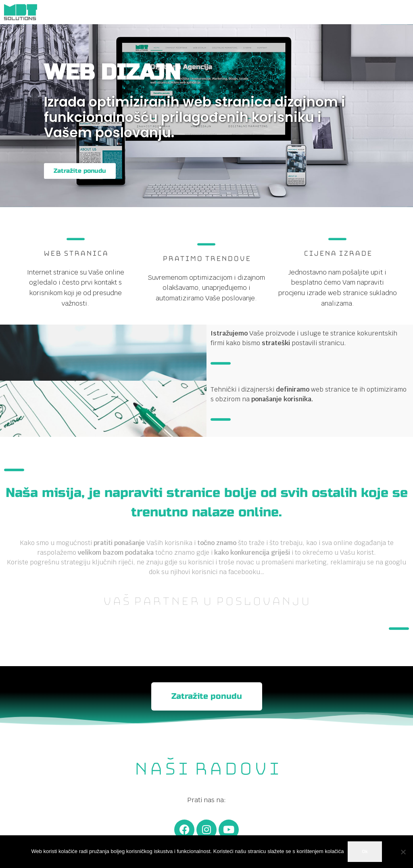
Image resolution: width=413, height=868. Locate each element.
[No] (403, 852)
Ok (365, 851)
